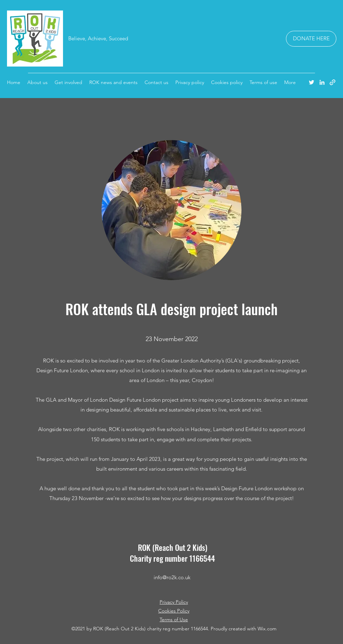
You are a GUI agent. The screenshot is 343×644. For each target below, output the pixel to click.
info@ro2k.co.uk (172, 577)
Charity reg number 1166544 (172, 558)
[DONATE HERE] (311, 39)
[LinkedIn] (322, 82)
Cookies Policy (174, 611)
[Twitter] (311, 82)
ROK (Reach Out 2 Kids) (173, 547)
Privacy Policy (174, 602)
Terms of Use (174, 619)
